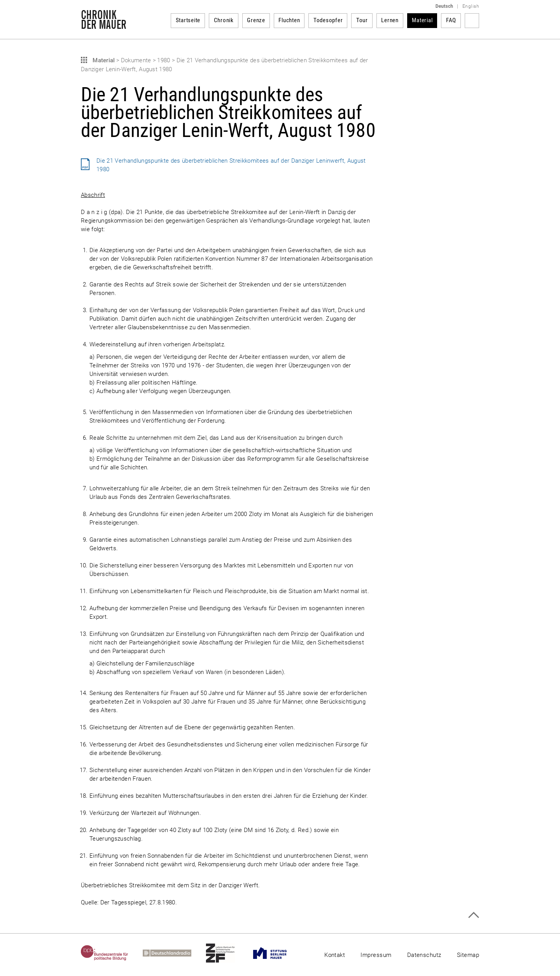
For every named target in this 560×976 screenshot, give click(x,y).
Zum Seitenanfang (473, 915)
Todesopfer (328, 20)
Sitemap (468, 955)
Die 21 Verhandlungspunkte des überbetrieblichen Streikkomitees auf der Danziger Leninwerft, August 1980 (231, 165)
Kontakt (335, 955)
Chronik (224, 20)
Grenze (256, 20)
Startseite (188, 20)
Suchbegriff (472, 21)
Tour (362, 20)
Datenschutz (424, 955)
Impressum (376, 955)
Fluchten (289, 20)
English (471, 6)
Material (422, 20)
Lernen (390, 20)
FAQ (451, 20)
